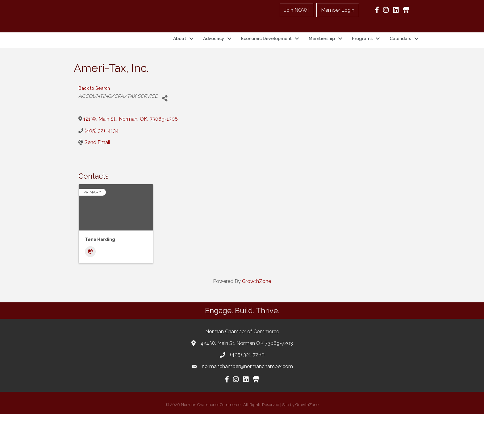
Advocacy (214, 56)
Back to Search (94, 122)
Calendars (400, 56)
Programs (362, 56)
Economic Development (266, 56)
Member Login (338, 10)
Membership (322, 56)
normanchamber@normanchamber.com (247, 400)
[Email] (90, 286)
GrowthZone (257, 315)
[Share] (165, 132)
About (180, 56)
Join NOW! (296, 10)
